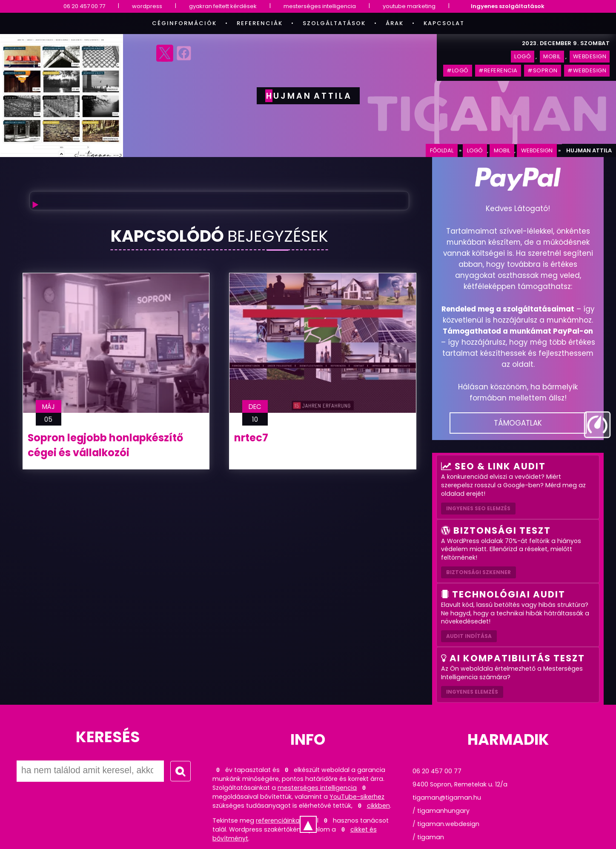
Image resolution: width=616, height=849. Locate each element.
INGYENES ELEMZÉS (472, 692)
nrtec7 (251, 438)
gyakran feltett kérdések (223, 6)
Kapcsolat (444, 23)
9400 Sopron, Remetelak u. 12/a (460, 784)
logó (475, 150)
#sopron (543, 70)
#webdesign (587, 70)
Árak (395, 23)
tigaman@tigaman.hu (447, 798)
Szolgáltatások (334, 23)
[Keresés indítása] (181, 771)
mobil (502, 150)
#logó (458, 70)
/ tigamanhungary (441, 811)
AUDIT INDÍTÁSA (469, 636)
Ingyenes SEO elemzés (478, 508)
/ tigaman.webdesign (446, 824)
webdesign (537, 150)
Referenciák (260, 23)
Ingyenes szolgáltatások (508, 6)
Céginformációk (184, 23)
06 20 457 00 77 (84, 6)
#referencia (498, 70)
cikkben (378, 806)
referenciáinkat (279, 820)
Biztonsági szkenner (478, 572)
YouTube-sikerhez (357, 797)
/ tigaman (428, 837)
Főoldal (442, 150)
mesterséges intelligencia (320, 6)
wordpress (147, 6)
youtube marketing (409, 6)
